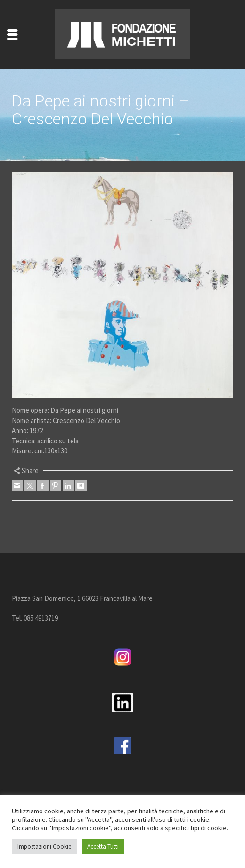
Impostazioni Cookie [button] (44, 847)
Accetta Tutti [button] (103, 847)
